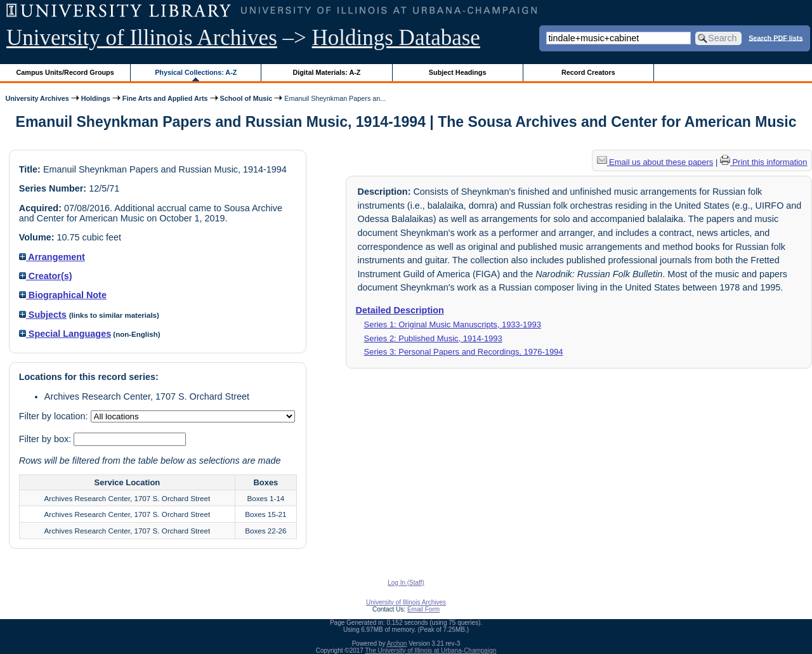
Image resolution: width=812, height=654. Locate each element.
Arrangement (52, 257)
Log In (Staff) (406, 583)
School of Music (246, 98)
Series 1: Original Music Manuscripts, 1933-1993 (453, 324)
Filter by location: (55, 416)
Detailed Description (400, 310)
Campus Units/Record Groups (65, 72)
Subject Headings (458, 72)
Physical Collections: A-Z (196, 72)
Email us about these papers (655, 162)
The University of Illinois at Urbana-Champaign (431, 651)
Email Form (423, 609)
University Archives (37, 98)
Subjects (43, 315)
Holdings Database (396, 38)
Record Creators (588, 72)
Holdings (96, 98)
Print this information (764, 162)
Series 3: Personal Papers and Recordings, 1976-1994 (464, 352)
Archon (397, 644)
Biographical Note (63, 295)
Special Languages (65, 334)
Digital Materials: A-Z (326, 72)
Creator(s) (46, 276)
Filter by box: (46, 439)
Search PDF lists (776, 37)
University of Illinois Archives (142, 38)
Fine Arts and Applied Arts (165, 98)
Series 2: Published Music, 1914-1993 (433, 338)
